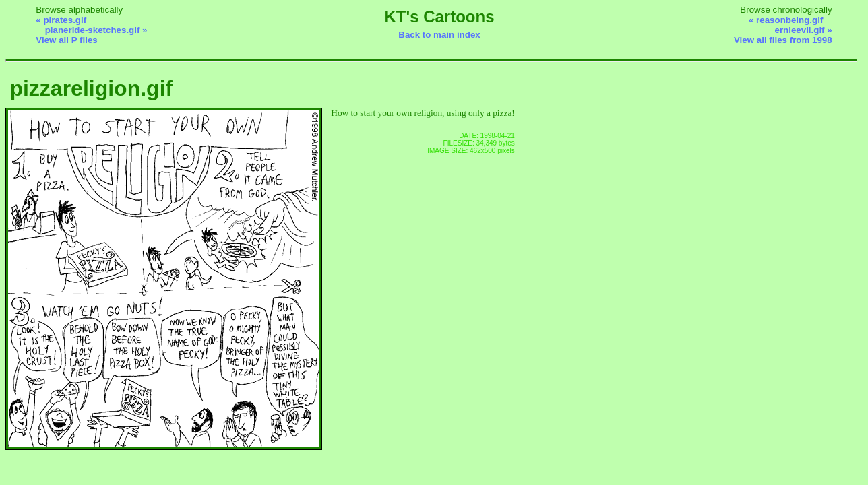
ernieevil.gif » (803, 30)
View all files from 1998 (783, 40)
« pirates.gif (61, 20)
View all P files (66, 40)
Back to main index (439, 35)
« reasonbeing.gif (786, 20)
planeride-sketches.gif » (96, 30)
